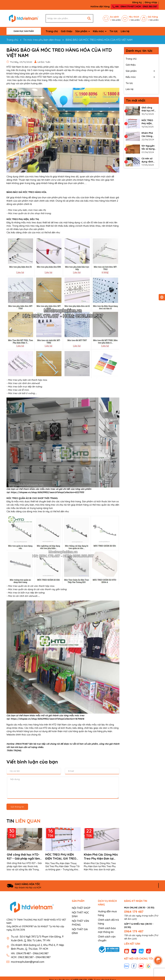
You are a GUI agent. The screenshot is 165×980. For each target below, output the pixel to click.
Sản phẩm (82, 31)
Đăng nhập (151, 2)
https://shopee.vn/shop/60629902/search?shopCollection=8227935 (47, 492)
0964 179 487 (134, 912)
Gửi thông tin (17, 807)
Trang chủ (52, 31)
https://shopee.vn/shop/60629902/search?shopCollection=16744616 (47, 719)
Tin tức (114, 31)
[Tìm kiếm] (89, 18)
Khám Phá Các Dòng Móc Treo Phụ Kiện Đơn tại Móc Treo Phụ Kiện (101, 857)
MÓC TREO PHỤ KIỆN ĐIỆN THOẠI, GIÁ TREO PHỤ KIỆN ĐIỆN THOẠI (61, 857)
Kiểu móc (99, 31)
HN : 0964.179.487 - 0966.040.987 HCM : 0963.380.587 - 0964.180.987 (31, 955)
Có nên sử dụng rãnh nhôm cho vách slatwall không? (149, 160)
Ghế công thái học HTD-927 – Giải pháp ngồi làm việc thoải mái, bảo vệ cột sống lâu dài (24, 857)
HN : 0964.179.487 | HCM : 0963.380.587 (135, 6)
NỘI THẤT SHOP (81, 908)
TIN (23, 821)
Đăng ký (137, 2)
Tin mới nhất (136, 100)
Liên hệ (125, 31)
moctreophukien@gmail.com (28, 962)
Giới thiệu (67, 31)
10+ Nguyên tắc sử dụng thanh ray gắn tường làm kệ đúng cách (149, 147)
